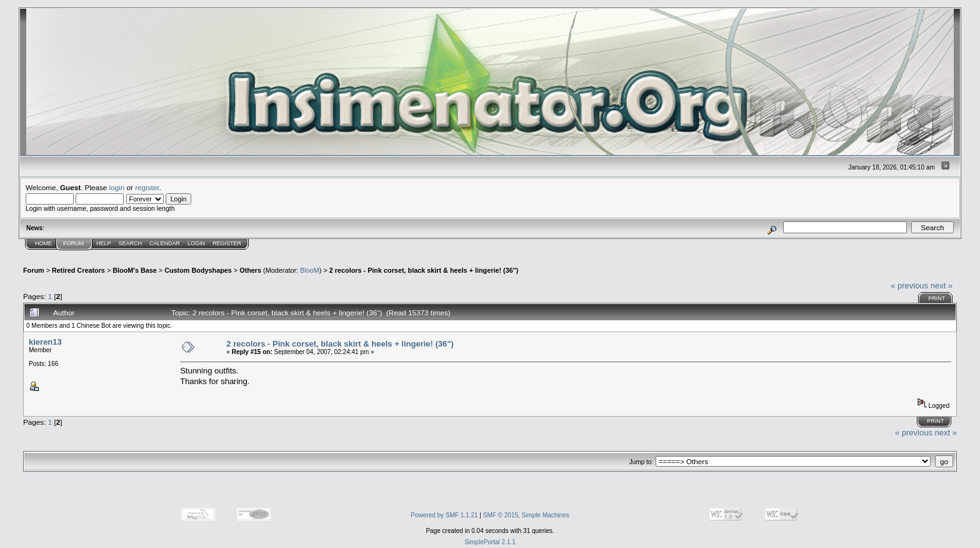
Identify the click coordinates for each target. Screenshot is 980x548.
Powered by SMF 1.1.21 (444, 515)
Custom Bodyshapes (198, 270)
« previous (909, 286)
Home (43, 243)
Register (227, 243)
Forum (73, 243)
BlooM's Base (135, 270)
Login (196, 243)
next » (942, 286)
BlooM (310, 270)
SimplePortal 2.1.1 (490, 542)
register (147, 187)
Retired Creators (78, 270)
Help (104, 243)
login (117, 187)
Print (937, 298)
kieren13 (45, 342)
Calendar (165, 243)
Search (131, 243)
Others (250, 270)
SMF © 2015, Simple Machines (526, 515)
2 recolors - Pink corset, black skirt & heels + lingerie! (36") (424, 270)
